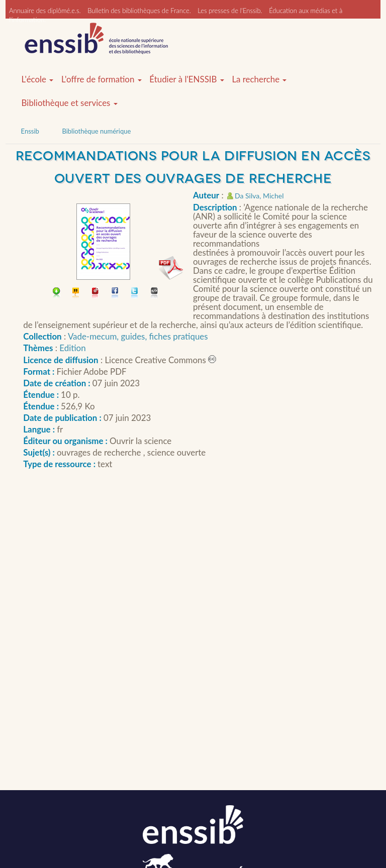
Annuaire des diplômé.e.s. (45, 11)
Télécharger (57, 294)
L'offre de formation (102, 79)
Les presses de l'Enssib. (230, 11)
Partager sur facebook (115, 294)
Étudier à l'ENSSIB (187, 79)
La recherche (259, 79)
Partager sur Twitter (135, 294)
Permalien (96, 294)
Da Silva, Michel (259, 196)
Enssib (30, 131)
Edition (72, 348)
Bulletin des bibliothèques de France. (139, 11)
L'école (38, 79)
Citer (76, 294)
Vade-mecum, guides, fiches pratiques (138, 336)
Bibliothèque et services (70, 103)
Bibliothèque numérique (96, 131)
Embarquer (155, 294)
